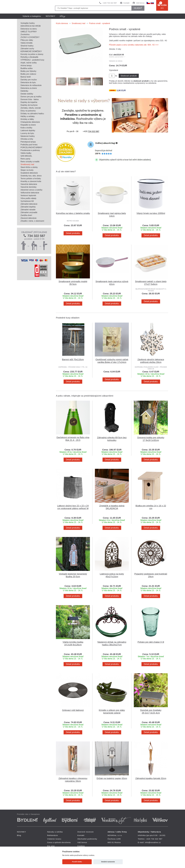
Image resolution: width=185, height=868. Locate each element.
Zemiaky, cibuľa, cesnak (31, 108)
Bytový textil (26, 77)
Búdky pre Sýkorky (28, 71)
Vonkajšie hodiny (28, 23)
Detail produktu (73, 233)
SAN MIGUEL (26, 156)
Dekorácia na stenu (29, 29)
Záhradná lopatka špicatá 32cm (151, 778)
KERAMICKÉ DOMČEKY (31, 51)
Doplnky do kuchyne (29, 105)
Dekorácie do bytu (28, 82)
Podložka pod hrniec (29, 145)
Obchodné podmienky (87, 839)
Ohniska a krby (27, 139)
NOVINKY (51, 16)
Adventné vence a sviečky (31, 190)
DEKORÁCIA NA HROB (31, 26)
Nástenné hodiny (28, 136)
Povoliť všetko (77, 862)
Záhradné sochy (27, 49)
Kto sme (51, 846)
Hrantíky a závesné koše (31, 181)
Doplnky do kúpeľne (29, 102)
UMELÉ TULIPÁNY (29, 32)
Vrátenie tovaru (54, 839)
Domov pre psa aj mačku (31, 97)
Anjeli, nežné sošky (29, 63)
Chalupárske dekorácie (30, 122)
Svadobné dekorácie (29, 173)
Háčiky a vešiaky (28, 116)
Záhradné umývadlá (29, 212)
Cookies (81, 846)
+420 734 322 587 (110, 3)
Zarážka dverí (26, 215)
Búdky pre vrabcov (28, 74)
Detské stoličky (27, 94)
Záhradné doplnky (28, 207)
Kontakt (126, 3)
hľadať (138, 8)
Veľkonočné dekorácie (30, 193)
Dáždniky (24, 91)
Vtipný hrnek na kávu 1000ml (151, 213)
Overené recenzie (86, 832)
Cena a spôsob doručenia (59, 842)
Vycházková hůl (27, 201)
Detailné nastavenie (108, 862)
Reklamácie (53, 835)
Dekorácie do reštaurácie (31, 85)
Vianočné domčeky (28, 187)
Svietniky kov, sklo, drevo (31, 176)
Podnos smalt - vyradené (100, 23)
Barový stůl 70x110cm (73, 359)
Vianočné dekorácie (29, 184)
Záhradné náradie (28, 210)
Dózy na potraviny (28, 111)
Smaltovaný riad (27, 164)
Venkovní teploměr (28, 195)
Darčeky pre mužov (29, 80)
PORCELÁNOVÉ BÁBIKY (31, 147)
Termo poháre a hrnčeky (31, 179)
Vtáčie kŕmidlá (26, 43)
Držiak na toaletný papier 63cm (112, 778)
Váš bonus (140, 3)
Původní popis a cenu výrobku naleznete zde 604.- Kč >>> (134, 45)
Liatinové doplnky (28, 131)
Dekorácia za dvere (29, 88)
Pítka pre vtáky (27, 40)
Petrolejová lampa (28, 142)
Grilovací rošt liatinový (73, 710)
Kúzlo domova (62, 23)
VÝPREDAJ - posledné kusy (32, 60)
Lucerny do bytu (27, 133)
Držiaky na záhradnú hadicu (32, 114)
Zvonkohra (25, 34)
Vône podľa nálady (28, 198)
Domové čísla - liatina (30, 99)
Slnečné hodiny (27, 46)
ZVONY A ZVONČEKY (30, 37)
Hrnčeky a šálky (27, 119)
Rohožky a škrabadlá (29, 57)
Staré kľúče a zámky (29, 167)
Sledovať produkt (129, 76)
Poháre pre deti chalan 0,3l (151, 642)
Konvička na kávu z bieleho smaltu (73, 213)
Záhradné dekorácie (29, 204)
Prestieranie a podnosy (30, 150)
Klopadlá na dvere (28, 125)
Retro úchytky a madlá (30, 162)
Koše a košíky (26, 128)
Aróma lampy (26, 66)
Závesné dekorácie (28, 218)
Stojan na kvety (27, 170)
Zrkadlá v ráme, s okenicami (32, 221)
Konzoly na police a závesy (32, 54)
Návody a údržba (55, 832)
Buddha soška (26, 68)
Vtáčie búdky (26, 153)
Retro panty (25, 159)
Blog (19, 835)
